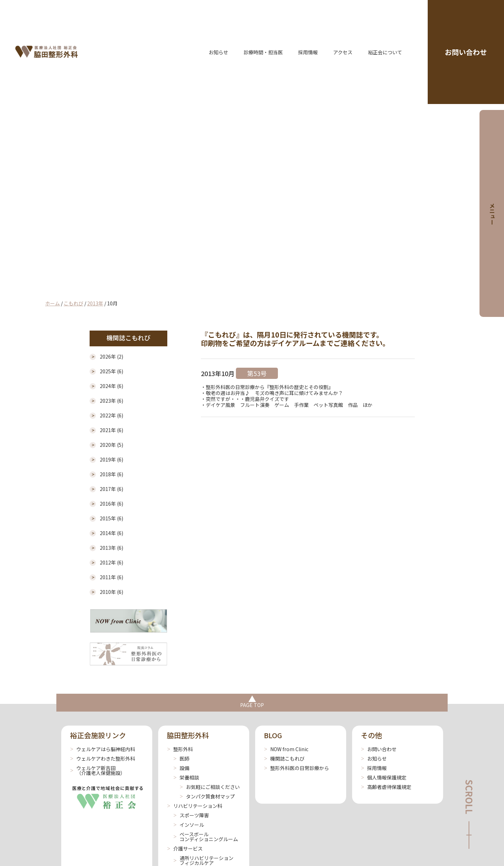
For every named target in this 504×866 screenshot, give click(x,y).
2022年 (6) (111, 415)
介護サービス (185, 848)
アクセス (343, 52)
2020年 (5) (111, 445)
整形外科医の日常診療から (296, 768)
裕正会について (385, 52)
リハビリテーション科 (195, 806)
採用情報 (308, 52)
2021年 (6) (111, 430)
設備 (181, 768)
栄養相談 (186, 777)
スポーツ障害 (191, 815)
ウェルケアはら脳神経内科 (103, 749)
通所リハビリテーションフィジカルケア (203, 860)
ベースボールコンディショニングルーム (206, 837)
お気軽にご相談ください (210, 787)
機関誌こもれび (284, 758)
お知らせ (218, 52)
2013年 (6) (111, 548)
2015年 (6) (111, 518)
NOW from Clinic (286, 749)
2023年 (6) (111, 401)
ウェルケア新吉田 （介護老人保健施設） (98, 770)
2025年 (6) (111, 371)
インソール (189, 825)
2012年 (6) (111, 563)
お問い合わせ (466, 52)
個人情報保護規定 (384, 777)
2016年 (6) (111, 504)
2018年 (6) (111, 474)
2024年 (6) (111, 386)
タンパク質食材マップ (207, 796)
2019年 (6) (111, 460)
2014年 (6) (111, 533)
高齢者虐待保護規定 (386, 787)
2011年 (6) (111, 577)
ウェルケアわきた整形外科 (103, 758)
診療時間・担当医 (263, 52)
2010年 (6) (111, 592)
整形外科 (180, 749)
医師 (181, 758)
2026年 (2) (111, 357)
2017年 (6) (111, 489)
